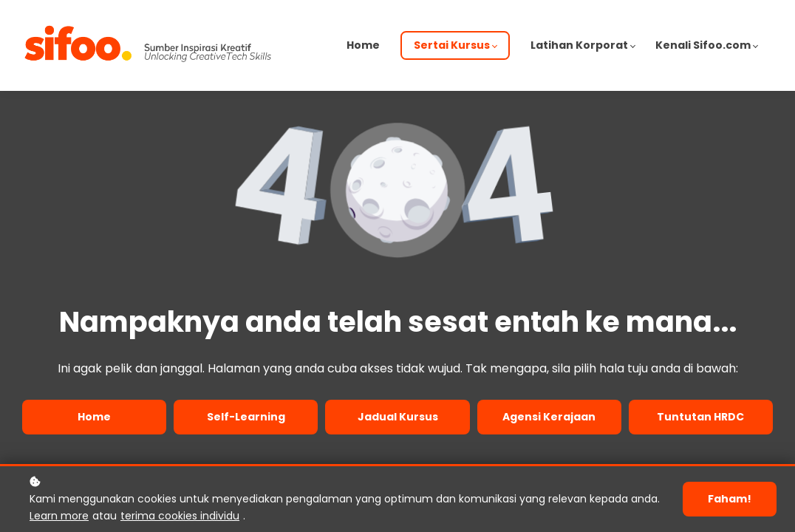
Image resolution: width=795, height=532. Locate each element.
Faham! (730, 499)
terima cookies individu (180, 516)
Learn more (59, 516)
